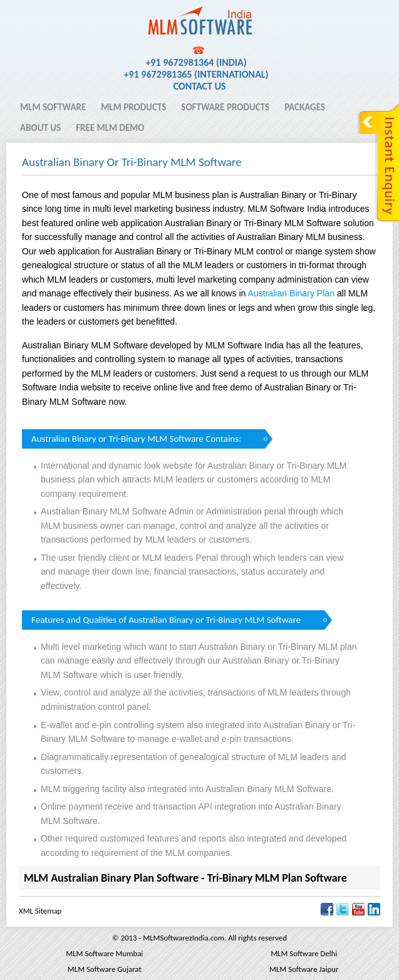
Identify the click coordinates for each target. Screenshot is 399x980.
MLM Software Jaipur (304, 969)
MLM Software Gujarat (105, 969)
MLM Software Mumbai (104, 953)
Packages (305, 107)
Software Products (225, 107)
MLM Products (133, 107)
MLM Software (53, 107)
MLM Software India (65, 14)
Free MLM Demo (110, 128)
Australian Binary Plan (292, 293)
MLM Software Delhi (304, 953)
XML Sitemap (40, 911)
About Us (40, 128)
